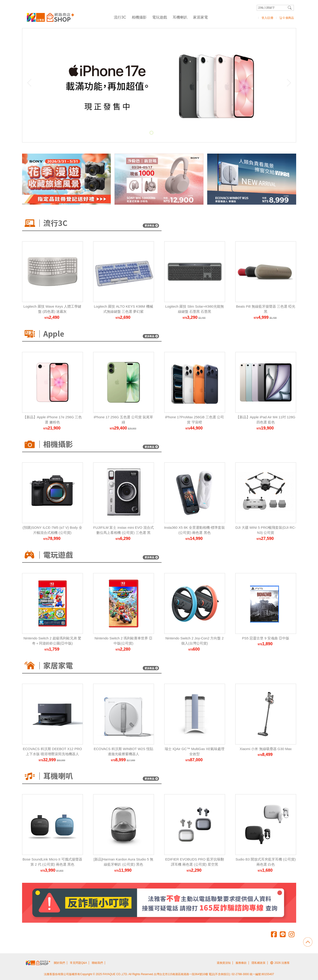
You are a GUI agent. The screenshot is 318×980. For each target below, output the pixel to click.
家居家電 (200, 17)
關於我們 (59, 963)
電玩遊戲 (160, 17)
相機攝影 (139, 17)
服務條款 (241, 963)
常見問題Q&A (78, 963)
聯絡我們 (97, 963)
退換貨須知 (224, 963)
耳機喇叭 (180, 17)
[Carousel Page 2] (157, 133)
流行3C (120, 17)
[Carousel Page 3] (162, 133)
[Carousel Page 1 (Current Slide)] (151, 133)
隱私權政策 (259, 963)
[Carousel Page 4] (167, 133)
